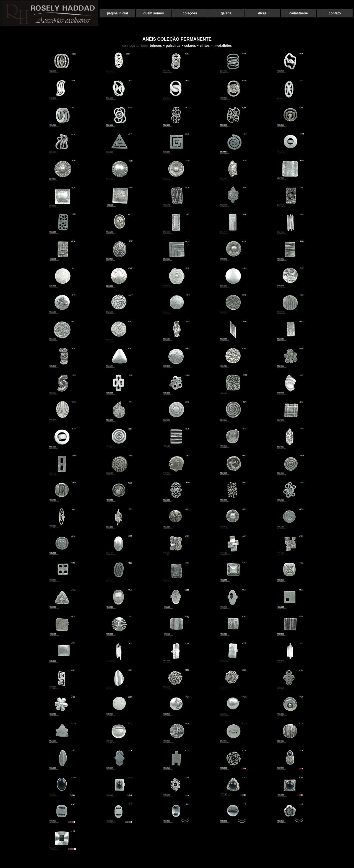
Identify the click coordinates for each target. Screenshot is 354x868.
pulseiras (173, 46)
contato (335, 13)
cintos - (207, 46)
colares (190, 46)
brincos (156, 46)
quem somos (153, 13)
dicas (262, 13)
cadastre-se (299, 13)
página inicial (117, 13)
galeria (226, 13)
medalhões (223, 46)
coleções (190, 13)
